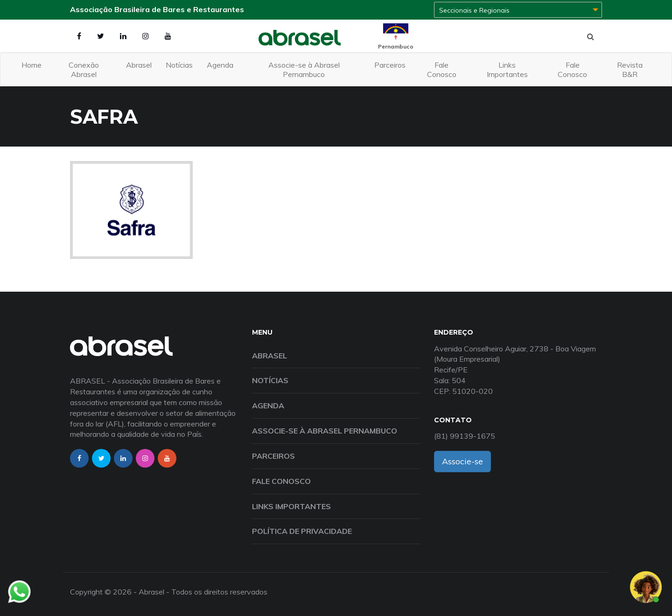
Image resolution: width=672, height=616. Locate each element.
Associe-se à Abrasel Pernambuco (304, 70)
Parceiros (390, 65)
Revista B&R (630, 70)
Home (31, 65)
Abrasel (139, 65)
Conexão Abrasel (84, 70)
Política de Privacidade (302, 531)
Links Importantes (507, 70)
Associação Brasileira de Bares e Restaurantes (157, 9)
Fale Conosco (442, 70)
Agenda (220, 65)
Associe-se (462, 461)
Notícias (179, 65)
